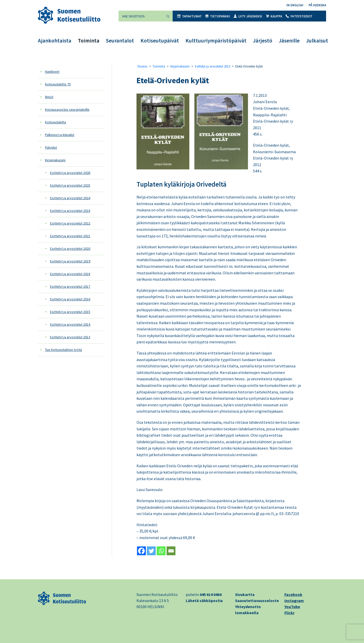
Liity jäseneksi (248, 16)
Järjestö (263, 41)
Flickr (289, 613)
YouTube (292, 607)
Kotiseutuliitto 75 (58, 84)
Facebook (293, 594)
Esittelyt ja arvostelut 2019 (70, 261)
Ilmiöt (49, 97)
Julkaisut (317, 41)
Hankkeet (52, 72)
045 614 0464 (211, 594)
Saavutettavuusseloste (257, 601)
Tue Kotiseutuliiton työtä (63, 350)
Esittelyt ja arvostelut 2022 (70, 223)
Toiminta (89, 41)
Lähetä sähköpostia (204, 601)
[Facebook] (141, 551)
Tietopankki (218, 16)
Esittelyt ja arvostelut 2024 (70, 198)
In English (295, 5)
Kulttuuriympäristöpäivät (216, 41)
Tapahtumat (189, 16)
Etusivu (142, 66)
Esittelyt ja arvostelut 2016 (70, 299)
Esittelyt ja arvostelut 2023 (70, 211)
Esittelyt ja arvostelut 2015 (70, 312)
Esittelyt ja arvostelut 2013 (70, 337)
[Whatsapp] (161, 551)
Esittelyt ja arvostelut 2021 (70, 236)
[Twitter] (151, 551)
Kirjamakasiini (55, 160)
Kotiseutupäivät (160, 41)
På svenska (317, 5)
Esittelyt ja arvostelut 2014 (70, 324)
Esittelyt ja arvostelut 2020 (70, 249)
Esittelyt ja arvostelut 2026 (70, 173)
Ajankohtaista (55, 41)
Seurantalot (120, 41)
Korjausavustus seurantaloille (67, 109)
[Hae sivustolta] (141, 16)
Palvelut (51, 147)
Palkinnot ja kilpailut (60, 135)
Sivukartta (245, 594)
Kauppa (274, 16)
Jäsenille (289, 41)
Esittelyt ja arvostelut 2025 (70, 185)
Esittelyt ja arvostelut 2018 (70, 274)
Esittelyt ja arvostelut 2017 (70, 286)
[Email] (171, 551)
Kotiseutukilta (55, 122)
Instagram (294, 601)
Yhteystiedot (299, 16)
